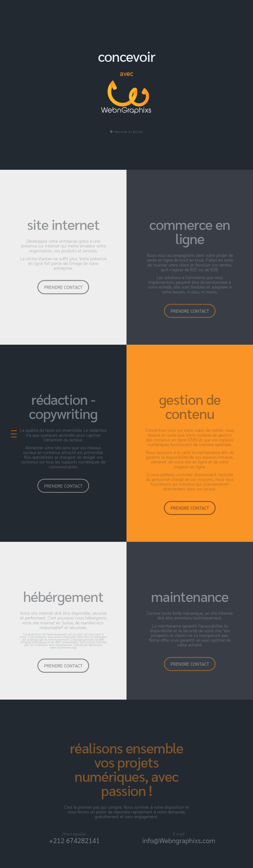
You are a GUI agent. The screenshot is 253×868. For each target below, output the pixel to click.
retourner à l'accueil (127, 140)
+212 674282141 (74, 850)
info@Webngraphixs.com (179, 850)
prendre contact (63, 296)
